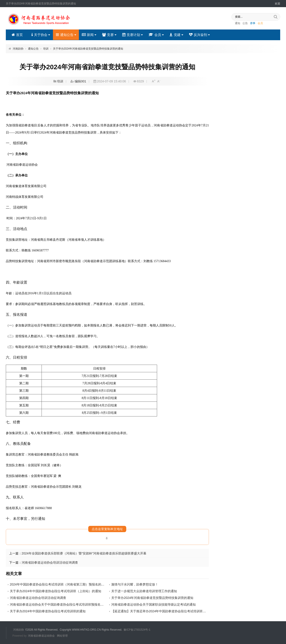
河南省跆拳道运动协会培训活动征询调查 (50, 562)
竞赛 (109, 35)
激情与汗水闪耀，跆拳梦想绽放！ (135, 584)
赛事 (250, 23)
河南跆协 (18, 49)
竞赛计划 (132, 35)
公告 (242, 23)
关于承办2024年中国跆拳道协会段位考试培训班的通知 (48, 611)
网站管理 (62, 636)
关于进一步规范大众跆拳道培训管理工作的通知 (144, 591)
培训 (46, 49)
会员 (257, 23)
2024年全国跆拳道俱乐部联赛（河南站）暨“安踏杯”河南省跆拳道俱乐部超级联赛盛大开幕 (84, 553)
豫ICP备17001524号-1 (137, 630)
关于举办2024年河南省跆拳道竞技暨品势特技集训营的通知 (88, 49)
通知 (234, 23)
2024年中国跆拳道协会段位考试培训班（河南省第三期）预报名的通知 (59, 584)
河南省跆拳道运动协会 (41, 636)
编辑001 (80, 81)
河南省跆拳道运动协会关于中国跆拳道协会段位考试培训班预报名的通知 (60, 604)
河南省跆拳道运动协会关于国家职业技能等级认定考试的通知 (154, 604)
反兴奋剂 (199, 35)
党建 (176, 35)
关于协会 (41, 35)
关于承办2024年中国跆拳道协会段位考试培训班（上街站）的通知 (56, 591)
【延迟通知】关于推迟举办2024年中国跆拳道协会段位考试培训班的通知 (162, 611)
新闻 (89, 35)
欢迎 (278, 4)
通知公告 (66, 35)
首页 (17, 35)
